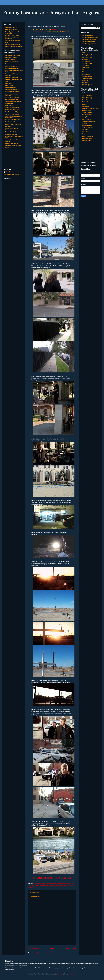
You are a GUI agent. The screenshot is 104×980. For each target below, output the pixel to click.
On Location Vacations (12, 110)
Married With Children (89, 121)
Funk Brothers (43, 885)
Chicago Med (86, 66)
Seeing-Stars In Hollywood (13, 124)
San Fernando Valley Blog (13, 120)
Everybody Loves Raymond (90, 108)
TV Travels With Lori (11, 134)
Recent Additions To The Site (14, 46)
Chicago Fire (86, 61)
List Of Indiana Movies (89, 42)
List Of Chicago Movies (89, 40)
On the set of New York (12, 108)
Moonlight (85, 80)
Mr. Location (9, 106)
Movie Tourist (9, 103)
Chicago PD (86, 68)
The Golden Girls (87, 115)
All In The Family (87, 98)
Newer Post (33, 949)
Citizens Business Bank (59, 883)
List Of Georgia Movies (89, 44)
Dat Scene (8, 64)
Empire (84, 104)
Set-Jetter (8, 126)
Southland (85, 83)
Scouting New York (11, 122)
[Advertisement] (14, 158)
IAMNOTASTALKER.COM (13, 92)
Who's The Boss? (87, 138)
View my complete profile (11, 175)
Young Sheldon (87, 140)
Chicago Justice (87, 63)
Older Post (71, 949)
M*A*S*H (85, 123)
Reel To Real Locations (12, 114)
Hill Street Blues (87, 76)
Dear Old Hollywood (11, 66)
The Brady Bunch (87, 57)
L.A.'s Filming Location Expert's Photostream (12, 98)
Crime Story (86, 100)
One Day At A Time (88, 128)
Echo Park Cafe (33, 885)
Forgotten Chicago (11, 88)
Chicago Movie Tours (11, 62)
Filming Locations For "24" (13, 78)
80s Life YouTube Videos (12, 55)
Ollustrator (60, 974)
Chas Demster (10, 172)
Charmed (85, 59)
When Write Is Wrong (11, 143)
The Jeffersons (87, 119)
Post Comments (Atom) (45, 953)
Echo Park (71, 883)
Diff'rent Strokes (87, 102)
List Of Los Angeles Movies (90, 37)
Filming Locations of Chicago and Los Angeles (51, 13)
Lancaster (69, 885)
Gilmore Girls (86, 74)
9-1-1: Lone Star (87, 96)
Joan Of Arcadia (87, 78)
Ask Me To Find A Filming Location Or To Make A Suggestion (13, 37)
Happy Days (86, 117)
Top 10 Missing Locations (13, 44)
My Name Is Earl (87, 125)
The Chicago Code (88, 85)
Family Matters (87, 111)
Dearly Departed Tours (12, 68)
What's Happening (88, 136)
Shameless (85, 132)
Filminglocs (9, 83)
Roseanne (85, 130)
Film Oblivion (9, 85)
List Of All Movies (87, 35)
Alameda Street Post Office (42, 883)
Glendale (52, 885)
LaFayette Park (60, 885)
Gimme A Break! (87, 113)
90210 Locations (10, 60)
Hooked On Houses (11, 90)
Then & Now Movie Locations (14, 132)
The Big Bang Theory (88, 55)
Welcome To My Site (11, 28)
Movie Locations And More (13, 101)
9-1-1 (84, 53)
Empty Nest (86, 106)
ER (83, 70)
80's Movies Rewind (11, 58)
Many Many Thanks (11, 30)
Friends (84, 72)
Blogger (74, 974)
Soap (84, 134)
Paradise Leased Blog (12, 112)
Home (52, 949)
